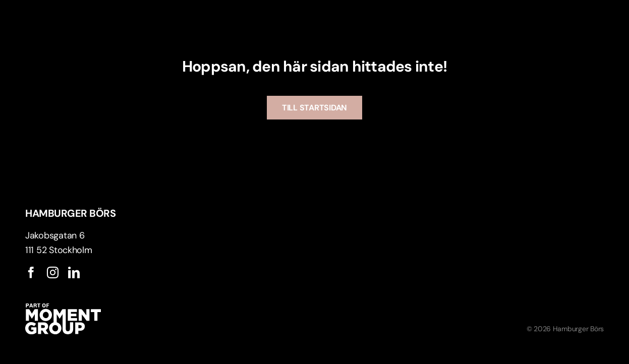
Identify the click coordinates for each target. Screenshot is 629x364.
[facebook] (31, 272)
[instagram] (53, 272)
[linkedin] (74, 272)
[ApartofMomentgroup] (63, 308)
